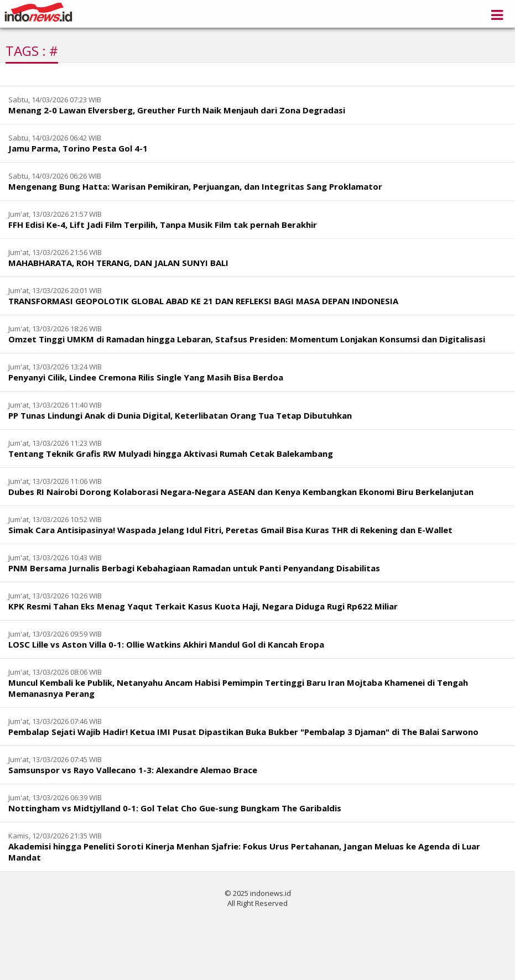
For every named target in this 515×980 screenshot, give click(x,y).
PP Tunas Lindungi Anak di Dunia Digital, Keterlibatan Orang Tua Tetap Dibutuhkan (180, 415)
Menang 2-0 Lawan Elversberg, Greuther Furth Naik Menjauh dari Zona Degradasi (177, 110)
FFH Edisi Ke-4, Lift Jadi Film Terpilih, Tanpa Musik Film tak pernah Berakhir (163, 225)
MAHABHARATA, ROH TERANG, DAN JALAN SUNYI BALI (118, 263)
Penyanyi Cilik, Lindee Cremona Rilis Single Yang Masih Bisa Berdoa (146, 377)
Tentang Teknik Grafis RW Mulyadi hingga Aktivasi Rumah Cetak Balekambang (171, 453)
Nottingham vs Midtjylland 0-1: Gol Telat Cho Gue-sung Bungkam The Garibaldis (175, 808)
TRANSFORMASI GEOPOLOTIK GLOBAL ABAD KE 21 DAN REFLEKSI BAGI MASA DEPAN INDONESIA (203, 301)
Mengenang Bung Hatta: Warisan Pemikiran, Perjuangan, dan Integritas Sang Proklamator (195, 186)
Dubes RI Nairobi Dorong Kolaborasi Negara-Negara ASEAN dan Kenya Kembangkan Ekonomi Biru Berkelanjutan (241, 492)
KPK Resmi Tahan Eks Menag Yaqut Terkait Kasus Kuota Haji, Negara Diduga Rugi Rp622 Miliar (203, 606)
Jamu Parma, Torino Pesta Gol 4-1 (78, 148)
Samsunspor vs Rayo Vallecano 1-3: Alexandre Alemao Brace (133, 770)
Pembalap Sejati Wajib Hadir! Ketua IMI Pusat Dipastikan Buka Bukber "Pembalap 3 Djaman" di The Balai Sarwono (243, 732)
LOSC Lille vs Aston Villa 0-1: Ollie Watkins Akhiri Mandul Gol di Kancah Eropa (166, 644)
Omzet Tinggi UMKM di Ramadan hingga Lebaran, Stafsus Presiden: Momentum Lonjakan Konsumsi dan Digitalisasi (247, 339)
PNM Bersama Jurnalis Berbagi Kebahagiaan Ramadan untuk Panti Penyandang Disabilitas (194, 568)
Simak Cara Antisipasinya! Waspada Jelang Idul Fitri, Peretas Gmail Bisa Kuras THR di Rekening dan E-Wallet (230, 530)
